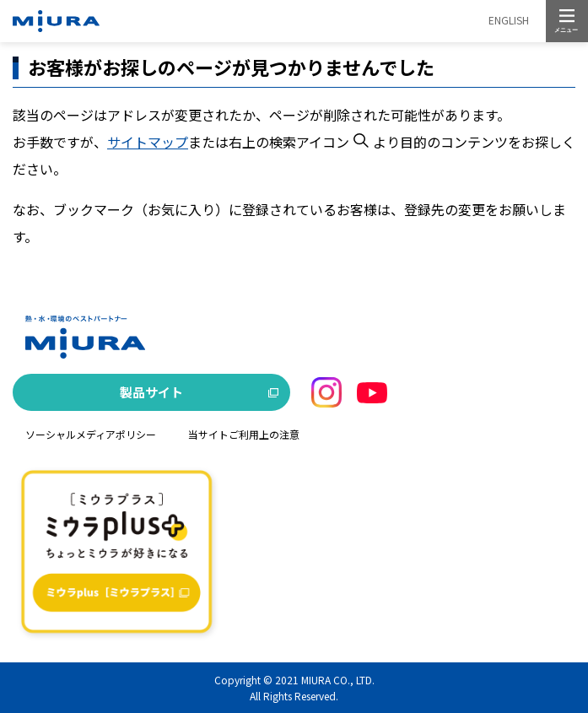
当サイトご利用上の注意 (244, 434)
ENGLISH (509, 20)
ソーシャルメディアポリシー (91, 434)
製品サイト (151, 392)
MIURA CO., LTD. (338, 680)
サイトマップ (148, 142)
